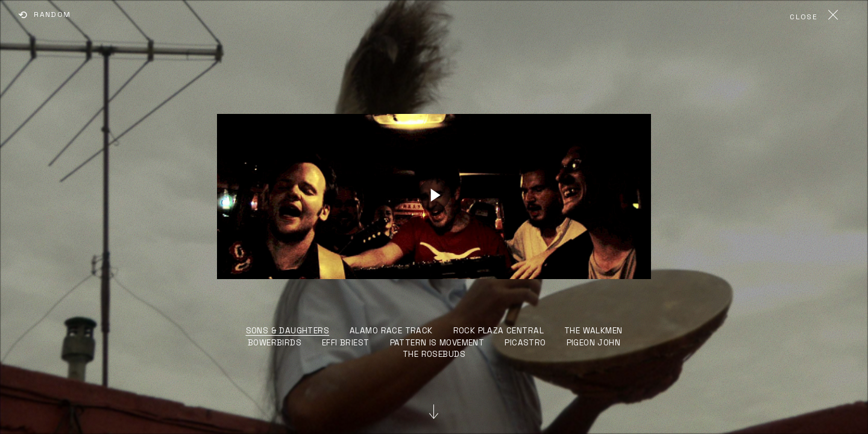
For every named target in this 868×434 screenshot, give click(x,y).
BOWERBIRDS (275, 343)
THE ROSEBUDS (434, 354)
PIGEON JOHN (594, 343)
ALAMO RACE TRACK (391, 331)
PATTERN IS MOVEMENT (437, 343)
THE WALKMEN (593, 331)
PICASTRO (525, 343)
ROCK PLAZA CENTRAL (498, 331)
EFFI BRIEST (346, 343)
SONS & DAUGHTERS (288, 331)
